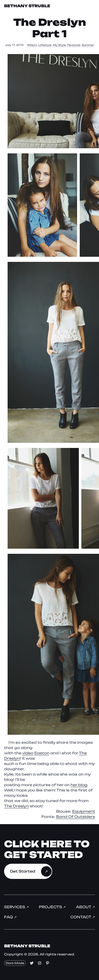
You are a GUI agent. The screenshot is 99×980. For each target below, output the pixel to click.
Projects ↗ (52, 907)
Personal (74, 45)
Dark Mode (15, 963)
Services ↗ (17, 907)
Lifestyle (45, 45)
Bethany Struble (27, 6)
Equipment (84, 811)
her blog (79, 785)
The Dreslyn (16, 806)
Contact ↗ (83, 917)
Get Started (23, 871)
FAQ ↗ (10, 917)
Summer (88, 45)
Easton (42, 753)
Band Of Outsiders (76, 817)
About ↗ (86, 907)
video (28, 753)
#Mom (32, 45)
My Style (59, 45)
